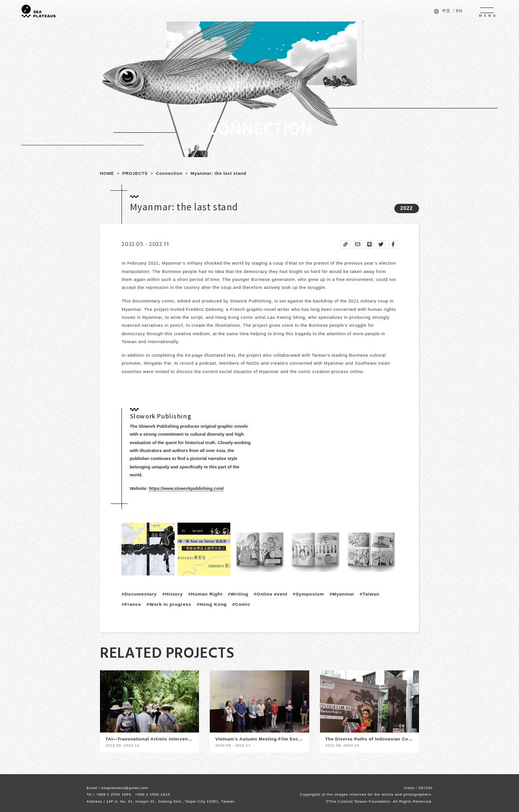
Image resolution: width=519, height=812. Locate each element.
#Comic (241, 604)
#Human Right (206, 594)
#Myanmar (342, 594)
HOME (107, 173)
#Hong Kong (212, 604)
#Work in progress (169, 604)
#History (172, 594)
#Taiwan (370, 594)
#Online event (270, 594)
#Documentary (139, 594)
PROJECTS (135, 173)
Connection (169, 173)
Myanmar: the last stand (218, 173)
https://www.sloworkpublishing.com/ (187, 489)
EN (459, 11)
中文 (446, 11)
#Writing (238, 594)
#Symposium (309, 594)
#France (131, 604)
